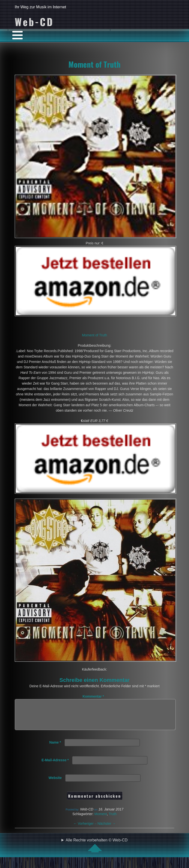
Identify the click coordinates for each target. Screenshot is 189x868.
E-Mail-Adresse (55, 766)
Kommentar (93, 696)
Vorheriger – (85, 829)
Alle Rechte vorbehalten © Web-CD (97, 851)
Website (55, 784)
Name (55, 748)
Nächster (107, 829)
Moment (101, 820)
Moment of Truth (94, 64)
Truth (113, 820)
